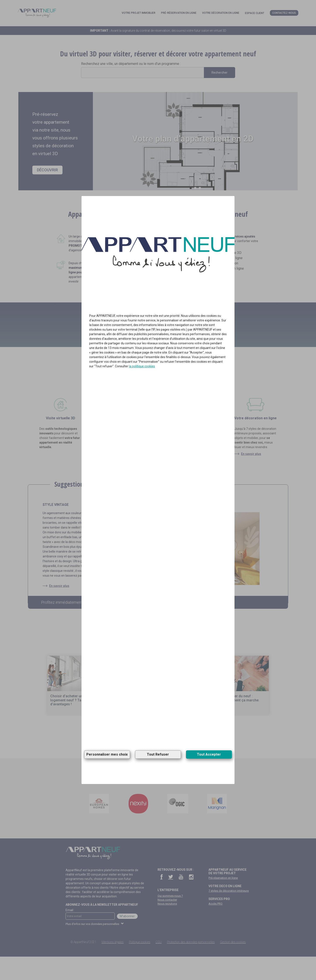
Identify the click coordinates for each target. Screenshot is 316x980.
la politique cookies (142, 366)
